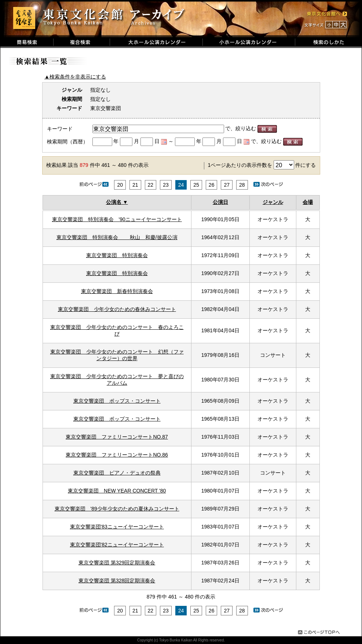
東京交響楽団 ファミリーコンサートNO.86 (117, 455)
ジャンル (273, 202)
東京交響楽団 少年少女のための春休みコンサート (117, 309)
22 (151, 185)
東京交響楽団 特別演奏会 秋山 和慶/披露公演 (117, 237)
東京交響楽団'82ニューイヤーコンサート (117, 545)
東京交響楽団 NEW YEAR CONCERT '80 (117, 491)
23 (166, 185)
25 (196, 185)
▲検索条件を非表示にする (75, 77)
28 (242, 185)
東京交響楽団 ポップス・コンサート (117, 401)
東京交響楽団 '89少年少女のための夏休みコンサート (117, 509)
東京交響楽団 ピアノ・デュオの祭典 (117, 473)
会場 (308, 202)
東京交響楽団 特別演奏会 (117, 255)
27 (227, 185)
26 (212, 185)
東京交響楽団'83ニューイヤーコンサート (117, 527)
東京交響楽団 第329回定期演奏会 (117, 563)
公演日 (220, 202)
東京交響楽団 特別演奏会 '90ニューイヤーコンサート (117, 219)
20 (120, 185)
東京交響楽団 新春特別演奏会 (117, 291)
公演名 (114, 202)
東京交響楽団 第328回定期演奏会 (117, 581)
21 (135, 185)
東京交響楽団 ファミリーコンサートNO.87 (117, 437)
